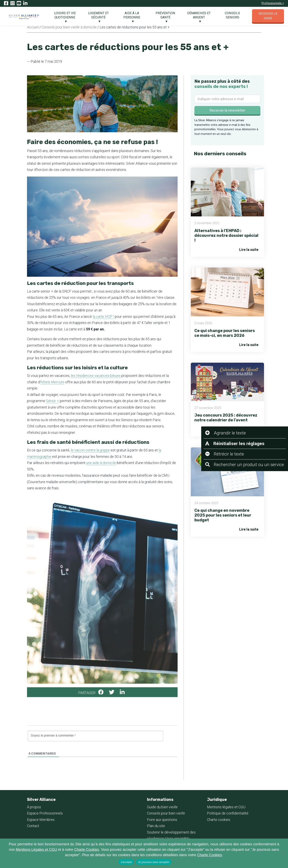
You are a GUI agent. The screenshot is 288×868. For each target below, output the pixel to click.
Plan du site (156, 826)
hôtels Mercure (52, 382)
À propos (34, 807)
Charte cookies (219, 820)
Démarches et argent (199, 15)
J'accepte (126, 862)
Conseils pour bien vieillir (166, 813)
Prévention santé (165, 15)
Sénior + (52, 401)
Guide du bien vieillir (162, 807)
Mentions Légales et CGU (36, 850)
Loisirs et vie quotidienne (65, 15)
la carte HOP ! (103, 316)
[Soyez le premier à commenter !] (95, 736)
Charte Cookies (87, 850)
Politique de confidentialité (228, 813)
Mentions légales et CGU (226, 807)
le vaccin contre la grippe (90, 450)
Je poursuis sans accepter (154, 862)
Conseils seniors (232, 15)
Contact (33, 826)
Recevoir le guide (268, 16)
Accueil (33, 27)
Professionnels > (273, 3)
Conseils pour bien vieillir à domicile (69, 27)
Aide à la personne (132, 15)
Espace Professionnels (45, 813)
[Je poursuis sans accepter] (283, 853)
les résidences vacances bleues (96, 376)
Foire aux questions (162, 820)
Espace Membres (41, 820)
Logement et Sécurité (98, 15)
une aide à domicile (101, 463)
